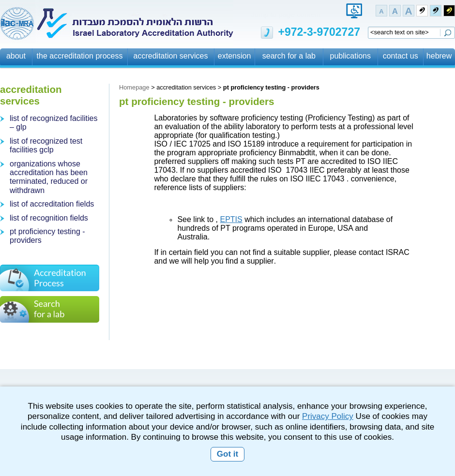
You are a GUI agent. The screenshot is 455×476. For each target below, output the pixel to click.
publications (351, 56)
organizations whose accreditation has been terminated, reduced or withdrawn (49, 177)
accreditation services (171, 56)
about (16, 56)
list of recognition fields (49, 218)
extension (235, 56)
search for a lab (289, 56)
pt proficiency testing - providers (47, 236)
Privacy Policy (328, 416)
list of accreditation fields (52, 204)
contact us (401, 56)
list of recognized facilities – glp (53, 123)
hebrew (439, 56)
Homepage (134, 87)
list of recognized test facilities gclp (46, 145)
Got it (227, 454)
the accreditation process (80, 56)
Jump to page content (286, 14)
